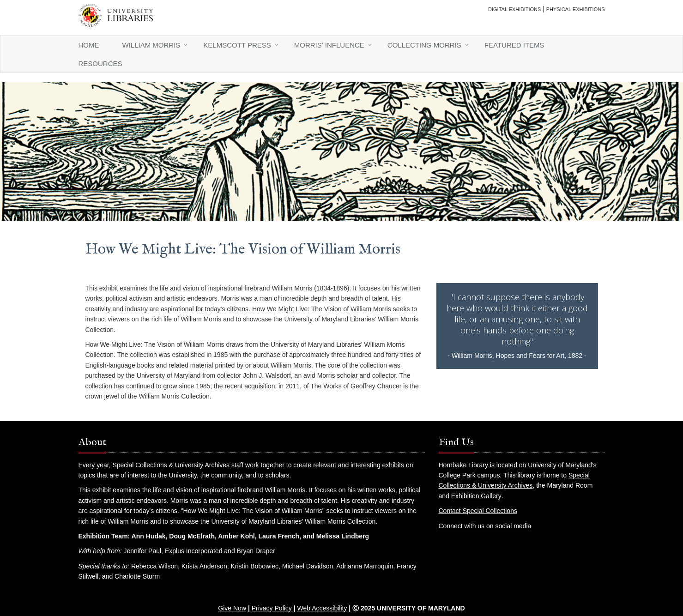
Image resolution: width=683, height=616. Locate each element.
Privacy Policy (272, 608)
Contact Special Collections (478, 511)
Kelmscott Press (237, 45)
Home (89, 45)
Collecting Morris (424, 45)
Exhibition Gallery (476, 496)
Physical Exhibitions (576, 9)
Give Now (232, 608)
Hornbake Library (463, 465)
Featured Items (514, 45)
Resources (100, 63)
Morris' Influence (329, 45)
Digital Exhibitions (514, 9)
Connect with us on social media (485, 526)
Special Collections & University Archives (171, 465)
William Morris (151, 45)
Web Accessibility (322, 608)
